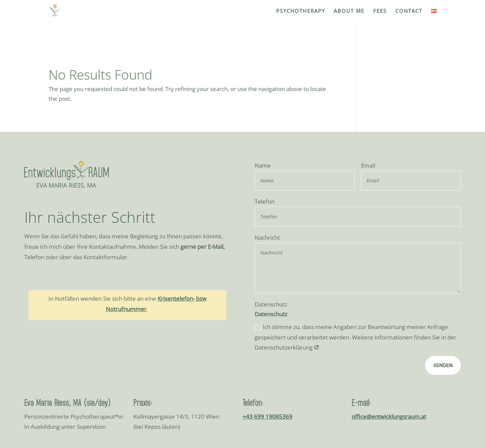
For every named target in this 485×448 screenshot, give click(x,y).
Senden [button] (443, 300)
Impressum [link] (385, 411)
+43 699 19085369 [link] (267, 350)
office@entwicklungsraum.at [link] (389, 350)
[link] (57, 10)
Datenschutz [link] (422, 411)
